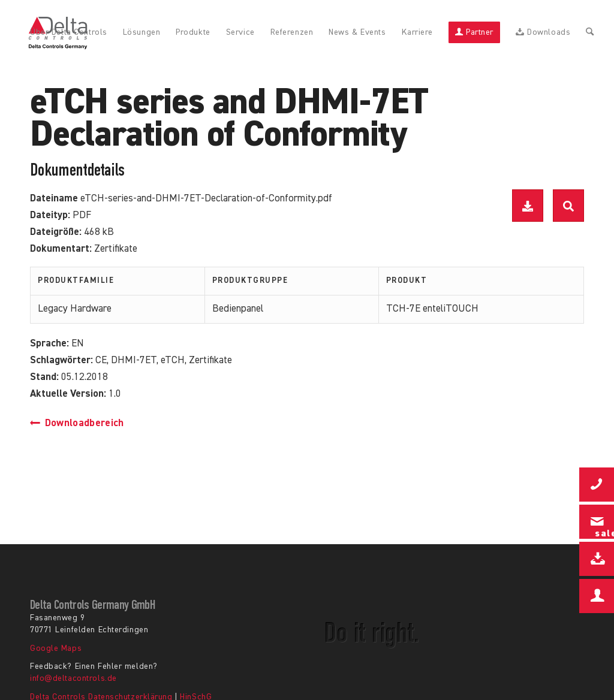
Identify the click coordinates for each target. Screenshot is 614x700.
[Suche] (590, 33)
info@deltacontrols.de (73, 678)
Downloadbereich (77, 423)
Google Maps (56, 648)
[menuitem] (69, 33)
